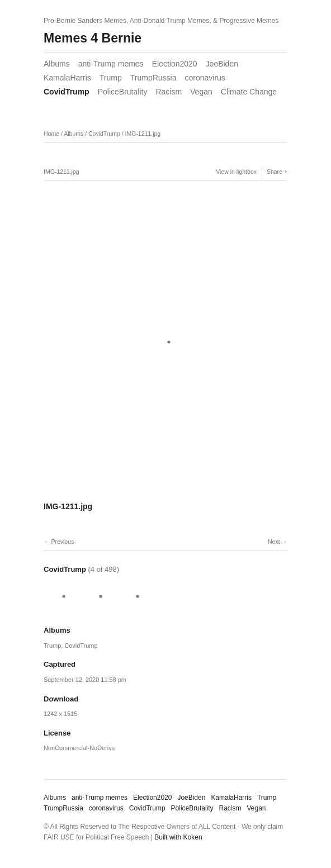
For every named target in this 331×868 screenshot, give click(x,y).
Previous (62, 542)
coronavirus (205, 78)
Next (274, 542)
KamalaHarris (67, 78)
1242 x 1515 (60, 714)
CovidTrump (67, 92)
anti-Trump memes (111, 64)
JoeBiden (222, 64)
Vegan (201, 92)
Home (51, 134)
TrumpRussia (153, 78)
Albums (57, 64)
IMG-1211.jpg (143, 134)
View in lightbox (236, 172)
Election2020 (175, 64)
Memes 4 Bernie (93, 38)
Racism (169, 92)
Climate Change (249, 92)
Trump (111, 78)
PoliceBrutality (123, 92)
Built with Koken (178, 837)
